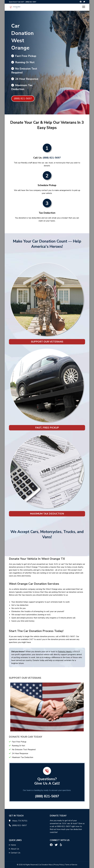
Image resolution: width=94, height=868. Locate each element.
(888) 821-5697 (31, 2)
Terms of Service (71, 865)
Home (13, 845)
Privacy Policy (59, 865)
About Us (15, 849)
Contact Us (15, 853)
